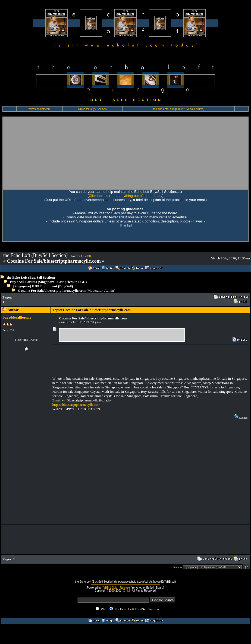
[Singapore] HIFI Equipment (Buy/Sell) (43, 286)
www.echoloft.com (40, 109)
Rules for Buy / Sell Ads (92, 109)
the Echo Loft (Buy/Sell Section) (31, 277)
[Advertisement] (64, 153)
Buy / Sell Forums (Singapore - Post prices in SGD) (48, 282)
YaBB (88, 256)
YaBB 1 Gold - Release (116, 588)
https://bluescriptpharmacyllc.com (76, 405)
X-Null (127, 591)
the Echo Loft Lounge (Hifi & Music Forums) (178, 109)
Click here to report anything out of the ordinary (126, 196)
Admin (109, 290)
